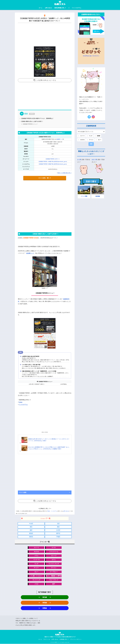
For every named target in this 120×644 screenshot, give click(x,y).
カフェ (54, 560)
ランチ (36, 564)
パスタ (36, 584)
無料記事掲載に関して (60, 8)
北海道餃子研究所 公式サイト (53, 159)
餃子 (54, 584)
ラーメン (54, 568)
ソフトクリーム (54, 551)
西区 (58, 527)
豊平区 (58, 533)
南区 (31, 530)
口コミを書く (23, 492)
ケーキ (54, 547)
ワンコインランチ (54, 564)
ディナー (36, 568)
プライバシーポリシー (76, 640)
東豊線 (45, 608)
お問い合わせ (48, 8)
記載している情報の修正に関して (65, 173)
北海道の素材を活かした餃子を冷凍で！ (32, 121)
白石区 (58, 530)
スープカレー (54, 572)
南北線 (45, 597)
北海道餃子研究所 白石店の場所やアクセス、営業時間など (37, 118)
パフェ (36, 556)
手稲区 (58, 537)
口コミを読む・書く (45, 178)
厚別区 (31, 533)
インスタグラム (77, 8)
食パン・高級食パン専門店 (54, 576)
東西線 (45, 603)
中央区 (31, 523)
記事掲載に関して (64, 640)
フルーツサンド (54, 580)
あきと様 (94, 160)
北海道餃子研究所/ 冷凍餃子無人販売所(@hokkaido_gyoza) (53, 164)
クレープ (54, 556)
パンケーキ (36, 560)
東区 (31, 527)
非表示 (32, 114)
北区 (58, 523)
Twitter (21, 402)
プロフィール (47, 640)
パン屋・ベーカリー (36, 576)
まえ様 (79, 160)
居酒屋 (98, 136)
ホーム (41, 8)
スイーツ (36, 547)
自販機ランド (60, 139)
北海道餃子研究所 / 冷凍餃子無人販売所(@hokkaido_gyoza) (53, 161)
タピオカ (36, 551)
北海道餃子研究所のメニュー (30, 124)
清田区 (31, 537)
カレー (36, 572)
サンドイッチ (36, 580)
